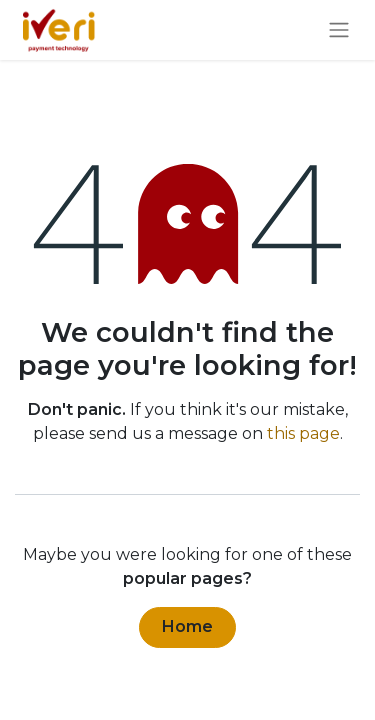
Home (187, 626)
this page (303, 433)
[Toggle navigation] (339, 30)
